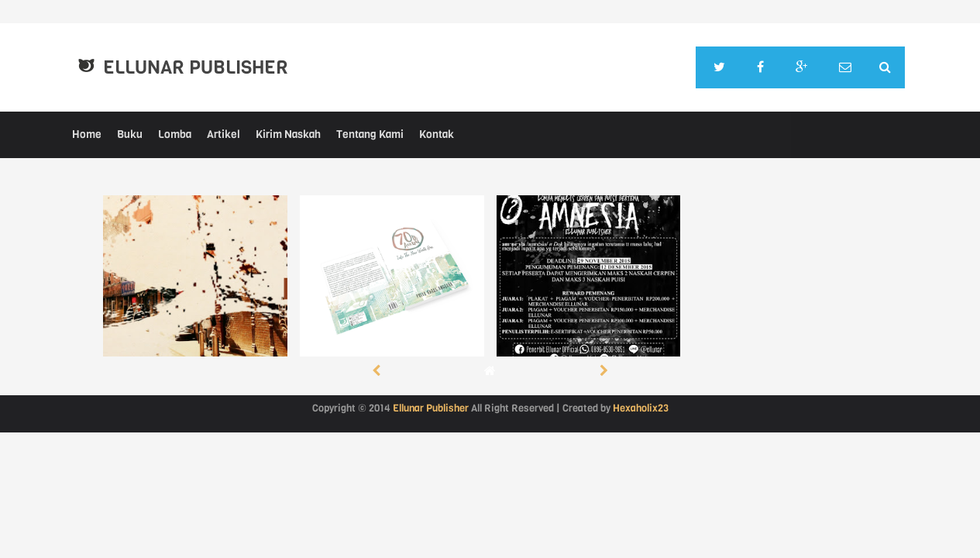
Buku (130, 134)
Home (87, 134)
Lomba (175, 134)
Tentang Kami (370, 134)
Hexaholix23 (641, 408)
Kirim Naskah (288, 134)
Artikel (224, 134)
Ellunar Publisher (196, 67)
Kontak (437, 134)
